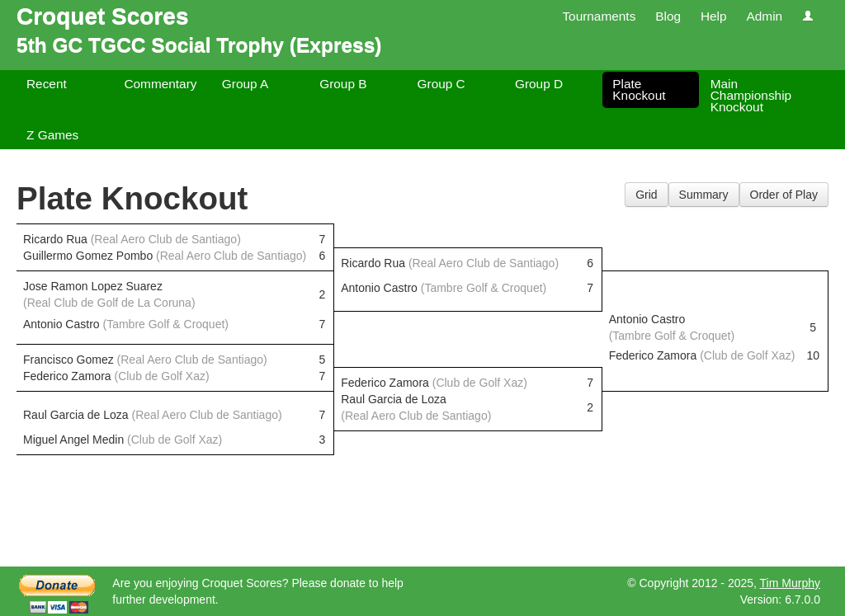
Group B (343, 84)
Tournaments (599, 16)
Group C (441, 84)
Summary (704, 195)
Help (714, 16)
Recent (47, 84)
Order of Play (784, 195)
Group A (245, 84)
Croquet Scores (103, 16)
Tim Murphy (790, 583)
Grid (646, 195)
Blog (668, 16)
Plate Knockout (639, 89)
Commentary (160, 84)
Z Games (52, 135)
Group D (539, 84)
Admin (764, 16)
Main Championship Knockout (751, 95)
